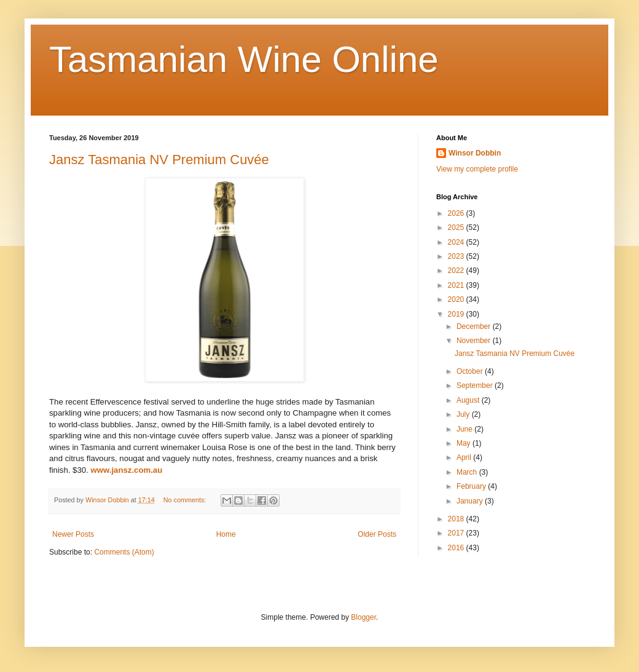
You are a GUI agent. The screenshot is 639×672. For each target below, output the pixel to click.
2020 (457, 299)
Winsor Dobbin (475, 153)
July (464, 414)
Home (226, 534)
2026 (457, 213)
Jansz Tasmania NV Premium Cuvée (159, 160)
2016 (457, 548)
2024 (457, 242)
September (476, 385)
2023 (457, 256)
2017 (457, 533)
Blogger (363, 617)
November (475, 341)
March (468, 472)
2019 (457, 314)
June (465, 429)
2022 (457, 271)
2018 (457, 519)
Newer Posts (73, 534)
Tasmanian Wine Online (244, 59)
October (471, 371)
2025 (457, 227)
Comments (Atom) (124, 552)
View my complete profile (477, 169)
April (465, 457)
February (472, 486)
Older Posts (377, 534)
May (465, 443)
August (469, 400)
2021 (457, 285)
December (475, 326)
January (471, 501)
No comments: (186, 500)
